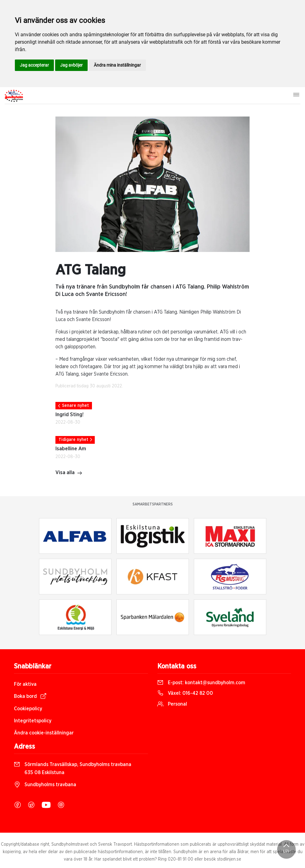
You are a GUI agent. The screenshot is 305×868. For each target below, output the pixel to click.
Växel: (185, 693)
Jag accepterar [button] (34, 65)
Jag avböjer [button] (71, 65)
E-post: (201, 683)
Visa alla (69, 473)
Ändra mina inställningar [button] (117, 65)
